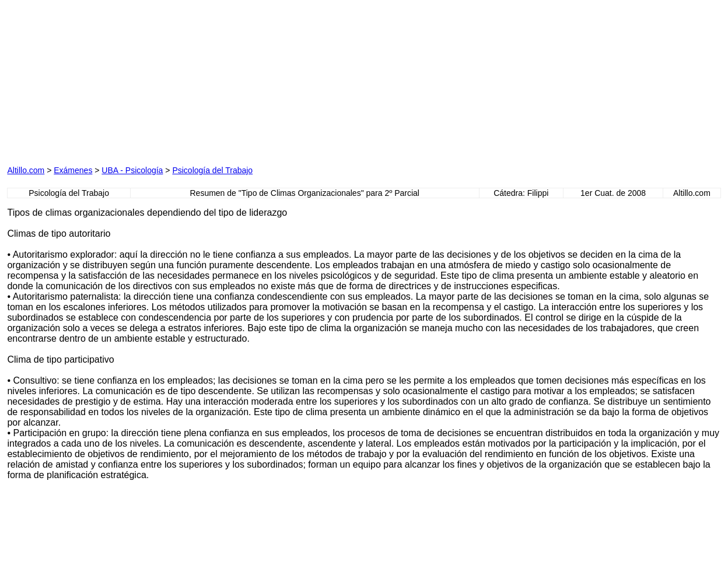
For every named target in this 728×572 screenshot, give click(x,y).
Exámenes (73, 170)
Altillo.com (26, 170)
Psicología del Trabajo (212, 170)
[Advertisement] (241, 80)
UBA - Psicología (132, 170)
